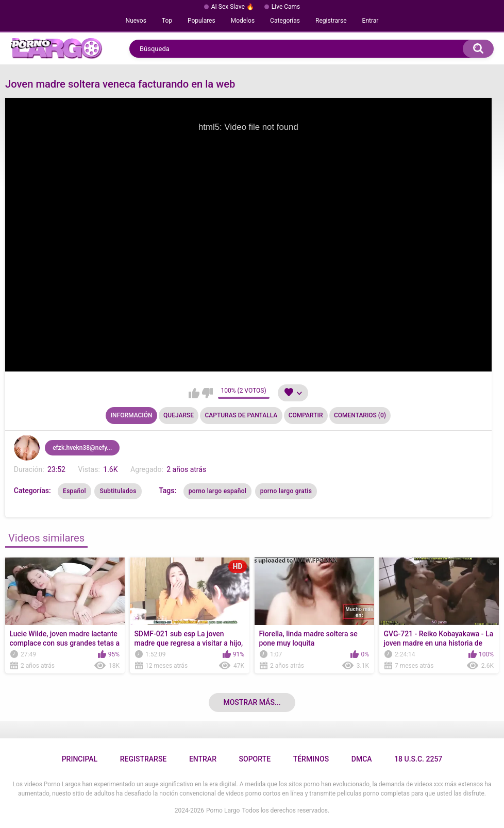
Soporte (255, 759)
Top (167, 21)
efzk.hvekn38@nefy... (82, 448)
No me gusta (207, 393)
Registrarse (331, 21)
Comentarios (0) (360, 415)
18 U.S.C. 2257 (418, 759)
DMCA (362, 759)
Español (74, 491)
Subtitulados (118, 491)
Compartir (306, 415)
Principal (80, 759)
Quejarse (179, 415)
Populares (201, 21)
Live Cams (286, 7)
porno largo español (218, 491)
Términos (311, 759)
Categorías (285, 21)
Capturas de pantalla (241, 415)
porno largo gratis (286, 491)
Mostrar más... (252, 702)
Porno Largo (223, 810)
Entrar (371, 21)
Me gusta (194, 393)
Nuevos (136, 21)
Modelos (243, 21)
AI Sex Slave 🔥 (233, 7)
